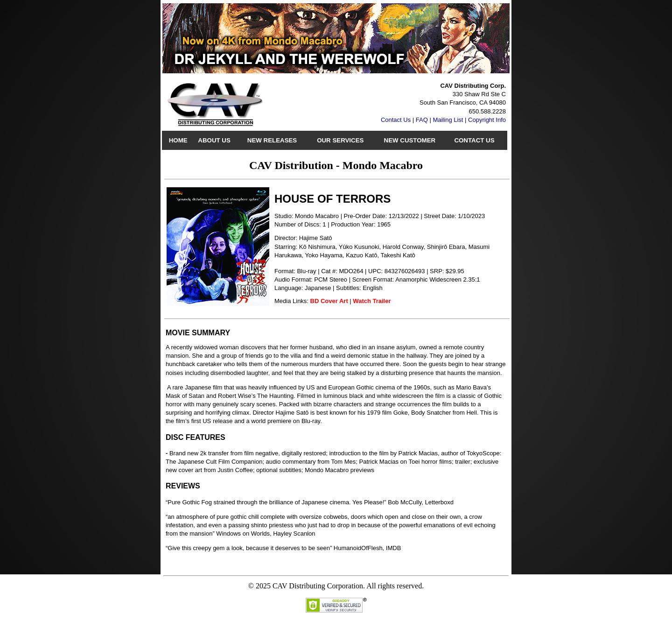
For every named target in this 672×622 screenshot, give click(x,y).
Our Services (340, 140)
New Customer (410, 140)
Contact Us (396, 120)
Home (178, 140)
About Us (214, 140)
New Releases (272, 140)
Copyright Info (487, 120)
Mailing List (448, 120)
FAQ (422, 120)
